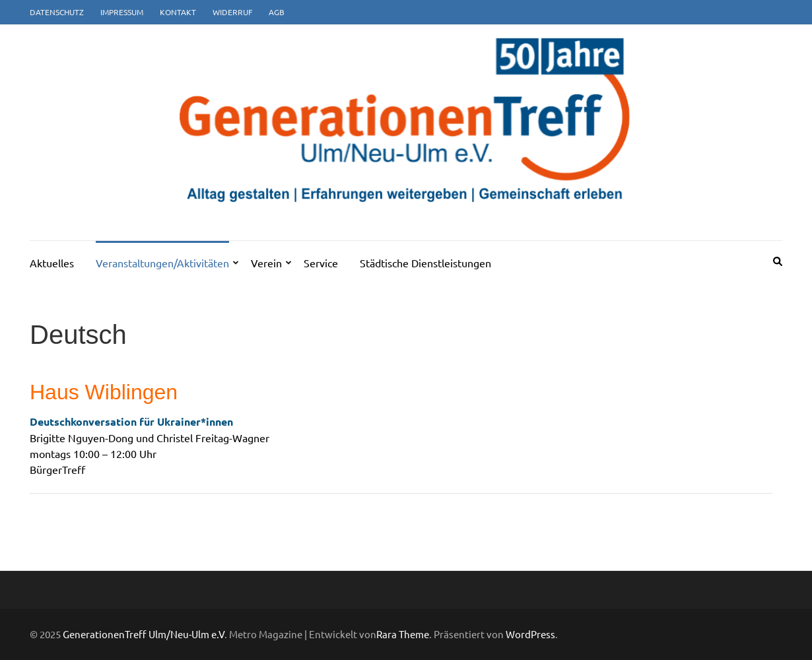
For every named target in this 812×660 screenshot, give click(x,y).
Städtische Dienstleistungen (425, 263)
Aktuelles (52, 263)
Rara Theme (403, 634)
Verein (266, 263)
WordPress (530, 634)
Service (321, 263)
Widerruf (232, 12)
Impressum (122, 12)
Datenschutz (57, 12)
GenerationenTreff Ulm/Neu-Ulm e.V (144, 634)
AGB (277, 12)
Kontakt (178, 12)
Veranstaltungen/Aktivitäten (162, 263)
